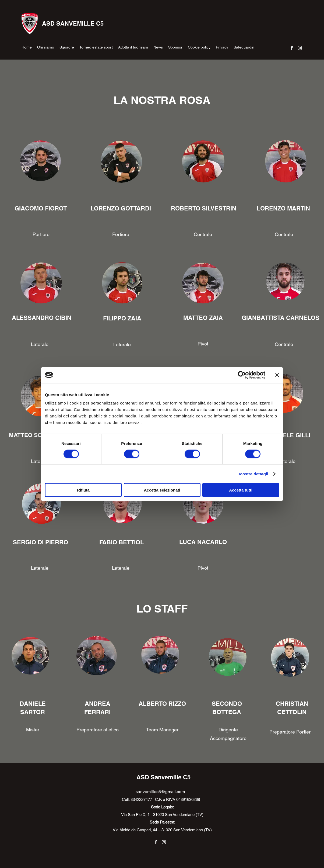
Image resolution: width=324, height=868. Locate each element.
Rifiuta (83, 490)
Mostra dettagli (253, 474)
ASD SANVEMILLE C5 (73, 23)
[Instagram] (300, 48)
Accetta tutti (241, 490)
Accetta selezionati (162, 490)
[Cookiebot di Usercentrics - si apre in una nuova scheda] (242, 375)
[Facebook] (292, 48)
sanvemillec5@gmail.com (160, 792)
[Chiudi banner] (277, 375)
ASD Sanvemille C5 (163, 777)
